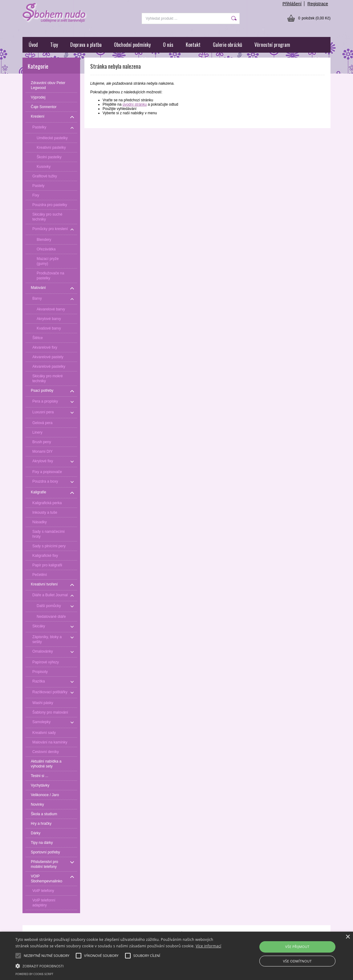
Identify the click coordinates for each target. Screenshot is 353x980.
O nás (168, 45)
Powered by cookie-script (34, 974)
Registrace (318, 4)
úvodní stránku (135, 104)
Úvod (33, 45)
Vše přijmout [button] (297, 947)
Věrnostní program (272, 45)
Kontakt (193, 45)
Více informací (208, 946)
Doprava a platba (86, 45)
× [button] (348, 937)
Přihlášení (292, 4)
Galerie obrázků (227, 45)
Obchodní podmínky (132, 45)
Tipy (54, 45)
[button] (120, 966)
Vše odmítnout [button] (297, 961)
